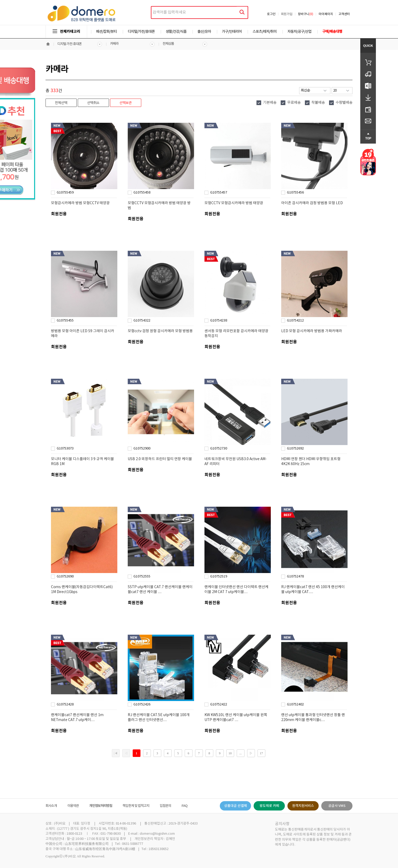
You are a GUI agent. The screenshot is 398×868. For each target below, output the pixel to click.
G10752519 (219, 577)
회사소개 (51, 806)
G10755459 (65, 193)
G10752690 (65, 577)
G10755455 (65, 321)
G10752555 (142, 577)
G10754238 (219, 321)
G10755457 (219, 193)
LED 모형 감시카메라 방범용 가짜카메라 (312, 331)
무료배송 (294, 103)
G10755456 (295, 193)
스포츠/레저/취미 (265, 32)
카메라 (114, 44)
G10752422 (219, 705)
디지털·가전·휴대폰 (70, 44)
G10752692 (295, 449)
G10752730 (219, 449)
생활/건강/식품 (176, 32)
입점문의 (165, 806)
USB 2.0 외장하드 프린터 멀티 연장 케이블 (160, 459)
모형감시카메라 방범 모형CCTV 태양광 (80, 203)
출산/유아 (204, 32)
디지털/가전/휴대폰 (141, 32)
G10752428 (65, 705)
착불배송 (318, 103)
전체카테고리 (66, 32)
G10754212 (295, 321)
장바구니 (306, 14)
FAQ (184, 806)
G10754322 (142, 321)
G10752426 (142, 705)
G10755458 (142, 193)
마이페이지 (326, 14)
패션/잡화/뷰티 (106, 32)
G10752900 (142, 449)
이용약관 (73, 806)
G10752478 (295, 577)
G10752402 (295, 705)
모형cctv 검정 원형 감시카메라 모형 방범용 (160, 331)
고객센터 (344, 14)
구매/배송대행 (332, 32)
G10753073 (65, 449)
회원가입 (287, 14)
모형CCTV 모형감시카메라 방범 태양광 (234, 203)
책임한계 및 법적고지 (136, 806)
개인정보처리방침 (101, 806)
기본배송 (270, 103)
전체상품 (168, 44)
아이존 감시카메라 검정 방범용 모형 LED (312, 203)
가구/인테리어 (232, 32)
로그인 (271, 14)
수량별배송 (344, 103)
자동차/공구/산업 (299, 32)
